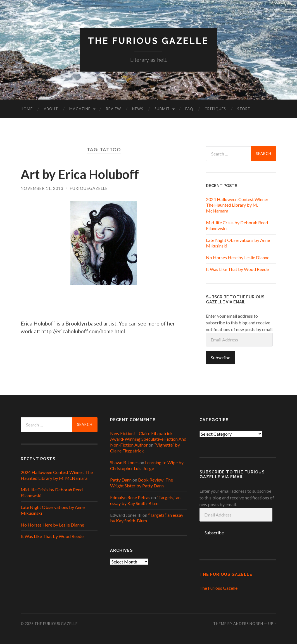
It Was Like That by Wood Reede (237, 269)
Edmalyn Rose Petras (130, 497)
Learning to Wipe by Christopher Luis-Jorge (147, 465)
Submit (162, 109)
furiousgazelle (89, 188)
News (138, 109)
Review (113, 109)
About (51, 109)
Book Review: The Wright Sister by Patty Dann (142, 483)
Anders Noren (248, 624)
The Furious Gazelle (148, 41)
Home (27, 109)
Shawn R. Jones (124, 462)
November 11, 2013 (42, 188)
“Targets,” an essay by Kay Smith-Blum (145, 500)
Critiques (215, 109)
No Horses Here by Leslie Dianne (238, 257)
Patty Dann (121, 480)
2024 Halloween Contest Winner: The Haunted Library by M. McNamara (238, 205)
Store (244, 109)
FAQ (189, 109)
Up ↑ (272, 624)
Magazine (80, 109)
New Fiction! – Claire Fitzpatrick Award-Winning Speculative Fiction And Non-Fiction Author (148, 439)
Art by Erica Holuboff (80, 174)
